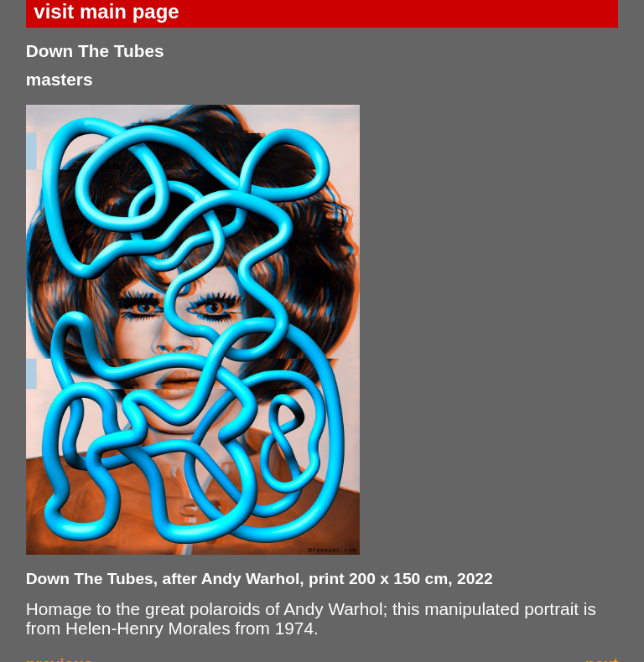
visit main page (106, 11)
